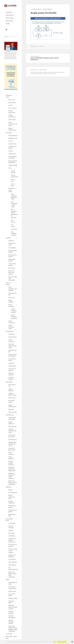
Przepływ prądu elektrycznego (12, 418)
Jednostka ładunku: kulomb (12, 394)
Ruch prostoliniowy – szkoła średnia (14, 204)
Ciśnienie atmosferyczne (12, 112)
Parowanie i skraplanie (11, 378)
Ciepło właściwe (12, 366)
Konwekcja (11, 363)
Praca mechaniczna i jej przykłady (13, 289)
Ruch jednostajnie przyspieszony (13, 162)
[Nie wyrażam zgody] (72, 642)
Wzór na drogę (13, 185)
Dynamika (8, 238)
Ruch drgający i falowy (10, 520)
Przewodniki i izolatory (12, 401)
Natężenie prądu (12, 426)
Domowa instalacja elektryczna (11, 463)
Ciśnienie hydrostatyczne (12, 116)
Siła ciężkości (12, 268)
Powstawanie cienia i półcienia (12, 588)
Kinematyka (9, 133)
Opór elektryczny (12, 439)
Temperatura (11, 334)
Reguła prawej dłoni (12, 515)
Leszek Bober (9, 634)
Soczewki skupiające (11, 612)
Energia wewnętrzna (11, 341)
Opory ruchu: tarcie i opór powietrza (12, 272)
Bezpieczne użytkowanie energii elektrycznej (11, 476)
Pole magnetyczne (13, 493)
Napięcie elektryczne (11, 423)
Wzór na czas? (13, 180)
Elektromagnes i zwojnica (12, 507)
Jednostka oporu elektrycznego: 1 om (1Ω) (12, 444)
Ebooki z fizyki (9, 21)
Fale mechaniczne (13, 562)
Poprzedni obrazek (37, 9)
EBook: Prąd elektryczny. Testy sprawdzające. (13, 483)
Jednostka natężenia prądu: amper (12, 431)
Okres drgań (11, 533)
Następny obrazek (47, 9)
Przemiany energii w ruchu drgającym (13, 551)
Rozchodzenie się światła (13, 583)
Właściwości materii (9, 96)
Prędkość (11, 151)
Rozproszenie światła (12, 595)
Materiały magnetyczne (12, 502)
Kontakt (8, 24)
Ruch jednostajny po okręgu (14, 233)
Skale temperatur (13, 337)
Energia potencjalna (11, 305)
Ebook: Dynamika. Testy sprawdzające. (13, 278)
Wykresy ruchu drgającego (12, 556)
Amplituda (11, 530)
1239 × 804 (42, 46)
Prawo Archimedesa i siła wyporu (13, 124)
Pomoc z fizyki (9, 18)
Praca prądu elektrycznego (12, 449)
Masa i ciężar (12, 100)
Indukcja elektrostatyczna (12, 406)
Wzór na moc (12, 298)
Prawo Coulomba (13, 412)
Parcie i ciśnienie (12, 108)
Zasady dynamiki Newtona (12, 251)
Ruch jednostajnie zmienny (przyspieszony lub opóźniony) (14, 214)
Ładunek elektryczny (11, 390)
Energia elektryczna (11, 458)
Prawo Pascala (12, 120)
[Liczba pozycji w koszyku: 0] (6, 30)
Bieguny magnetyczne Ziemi (12, 497)
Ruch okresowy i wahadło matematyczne (12, 540)
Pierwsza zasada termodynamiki (12, 355)
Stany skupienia (12, 103)
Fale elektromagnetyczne (13, 568)
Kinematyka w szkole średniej (12, 190)
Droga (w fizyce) (12, 144)
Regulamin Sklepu (43, 70)
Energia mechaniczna (12, 322)
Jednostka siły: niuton (12, 244)
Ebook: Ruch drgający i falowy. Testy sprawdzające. (13, 574)
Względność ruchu (13, 138)
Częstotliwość (12, 536)
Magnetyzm (9, 487)
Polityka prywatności (34, 70)
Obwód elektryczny (11, 453)
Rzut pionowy (13, 221)
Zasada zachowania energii (11, 327)
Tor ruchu (11, 141)
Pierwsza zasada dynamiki (12, 256)
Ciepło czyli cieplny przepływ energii (12, 346)
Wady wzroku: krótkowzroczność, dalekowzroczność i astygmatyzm (13, 629)
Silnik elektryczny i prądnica (13, 511)
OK (55, 642)
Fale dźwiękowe (12, 565)
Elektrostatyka (9, 382)
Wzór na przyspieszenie (14, 176)
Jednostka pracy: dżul (12, 294)
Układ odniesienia (13, 136)
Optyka (8, 580)
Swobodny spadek (13, 165)
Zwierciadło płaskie (11, 602)
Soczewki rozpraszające (12, 617)
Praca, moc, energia (9, 284)
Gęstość (10, 105)
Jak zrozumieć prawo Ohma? (12, 436)
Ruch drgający (12, 523)
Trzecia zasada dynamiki (12, 264)
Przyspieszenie (12, 154)
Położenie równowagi (11, 527)
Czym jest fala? (12, 559)
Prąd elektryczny (10, 415)
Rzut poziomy (13, 226)
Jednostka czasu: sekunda (13, 147)
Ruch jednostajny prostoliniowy (13, 157)
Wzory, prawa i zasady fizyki (11, 637)
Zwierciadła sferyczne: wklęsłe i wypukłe (13, 607)
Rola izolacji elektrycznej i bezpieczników (12, 469)
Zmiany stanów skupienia (12, 370)
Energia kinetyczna (11, 301)
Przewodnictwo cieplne (12, 360)
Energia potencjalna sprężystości (14, 317)
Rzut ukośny (14, 229)
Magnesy (11, 490)
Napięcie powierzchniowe (12, 129)
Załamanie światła (13, 598)
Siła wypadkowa (12, 248)
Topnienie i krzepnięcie (11, 374)
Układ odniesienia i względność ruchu (14, 197)
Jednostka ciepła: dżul (13, 351)
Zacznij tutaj (9, 12)
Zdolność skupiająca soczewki (11, 622)
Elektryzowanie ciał (12, 385)
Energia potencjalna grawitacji (14, 311)
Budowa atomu (12, 398)
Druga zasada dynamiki (12, 260)
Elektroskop (11, 409)
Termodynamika (10, 331)
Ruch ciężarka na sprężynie (13, 545)
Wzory (10, 168)
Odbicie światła (12, 591)
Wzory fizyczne (10, 15)
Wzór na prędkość (13, 172)
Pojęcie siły (11, 241)
